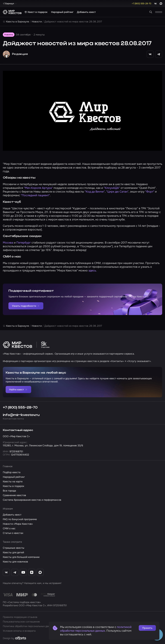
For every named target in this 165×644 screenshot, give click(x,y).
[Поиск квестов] (151, 12)
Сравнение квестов (14, 495)
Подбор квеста (12, 472)
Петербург (24, 243)
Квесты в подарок (13, 486)
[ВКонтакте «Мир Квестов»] (6, 572)
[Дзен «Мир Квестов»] (32, 572)
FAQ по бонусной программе (20, 519)
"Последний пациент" (35, 195)
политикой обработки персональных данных (96, 629)
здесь (92, 270)
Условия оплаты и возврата (19, 631)
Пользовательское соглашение (21, 622)
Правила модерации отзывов (20, 617)
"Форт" (150, 192)
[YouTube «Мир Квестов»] (23, 572)
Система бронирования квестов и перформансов (32, 500)
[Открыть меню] (159, 12)
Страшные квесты (14, 548)
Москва (8, 243)
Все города (9, 491)
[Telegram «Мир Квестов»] (15, 572)
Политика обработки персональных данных (28, 626)
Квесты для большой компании (21, 557)
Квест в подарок (36, 12)
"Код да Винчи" (95, 192)
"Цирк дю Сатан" (117, 192)
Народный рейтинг (62, 12)
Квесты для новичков (15, 562)
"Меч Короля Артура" (38, 188)
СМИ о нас (9, 528)
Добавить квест (86, 12)
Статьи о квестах (13, 533)
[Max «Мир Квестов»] (40, 572)
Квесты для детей (13, 552)
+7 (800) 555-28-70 (20, 408)
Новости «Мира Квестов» (18, 524)
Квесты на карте (13, 481)
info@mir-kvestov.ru (21, 415)
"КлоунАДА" (112, 188)
